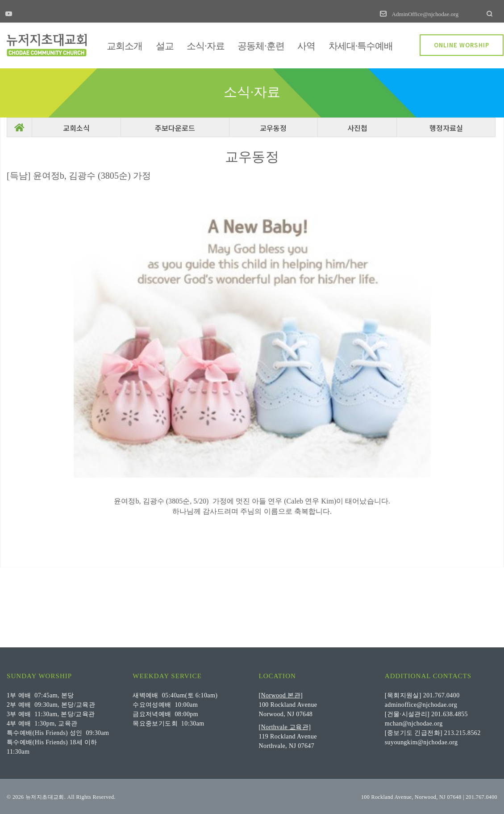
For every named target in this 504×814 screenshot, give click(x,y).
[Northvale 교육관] (285, 726)
